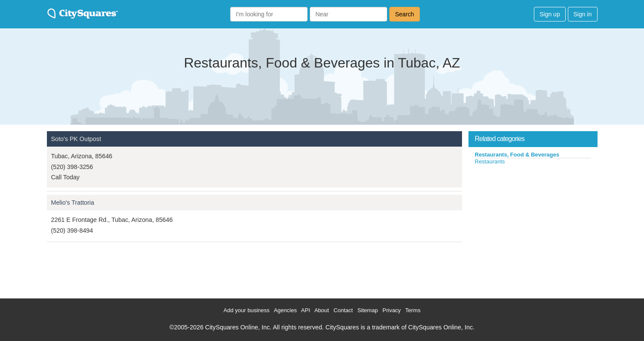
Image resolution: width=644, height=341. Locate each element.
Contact (343, 310)
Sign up (550, 14)
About (322, 310)
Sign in (583, 14)
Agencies (285, 310)
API (306, 310)
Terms (413, 310)
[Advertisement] (533, 230)
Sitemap (368, 310)
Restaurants (490, 161)
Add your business (247, 310)
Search (404, 14)
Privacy (392, 310)
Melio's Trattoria (73, 203)
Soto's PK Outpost (76, 139)
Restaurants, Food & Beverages (517, 155)
